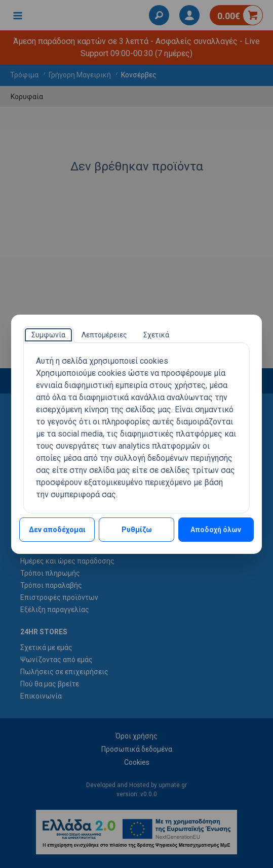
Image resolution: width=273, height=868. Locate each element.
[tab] (48, 335)
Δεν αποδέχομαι (57, 530)
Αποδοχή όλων (216, 530)
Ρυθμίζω (137, 530)
